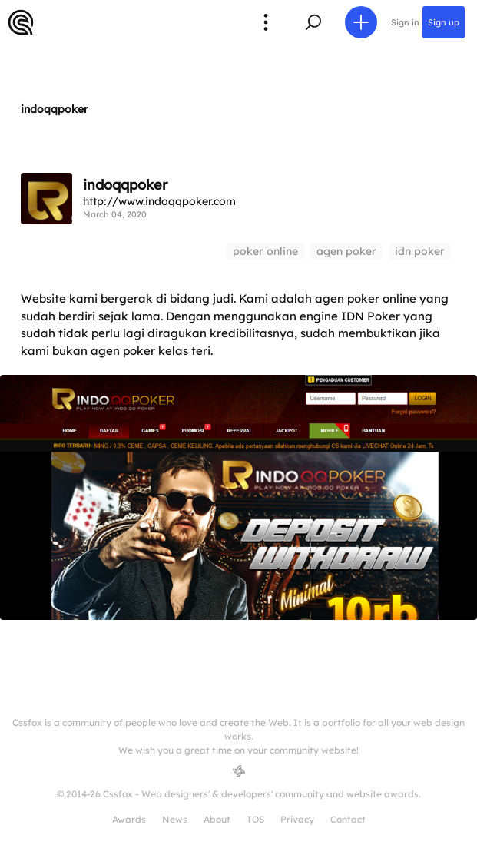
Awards (129, 819)
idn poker (420, 251)
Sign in (405, 22)
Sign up (444, 22)
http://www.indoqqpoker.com (159, 201)
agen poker (346, 251)
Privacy (297, 819)
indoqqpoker (55, 109)
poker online (265, 251)
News (175, 819)
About (217, 819)
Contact (348, 819)
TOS (255, 819)
